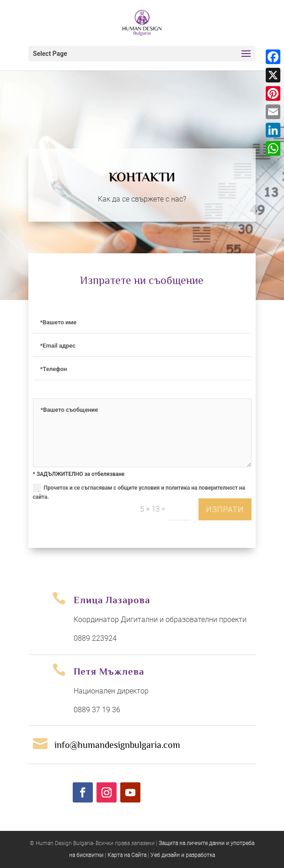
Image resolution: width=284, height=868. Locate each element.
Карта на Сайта (127, 855)
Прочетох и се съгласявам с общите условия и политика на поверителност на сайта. (139, 492)
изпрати (224, 509)
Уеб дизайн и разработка (183, 855)
